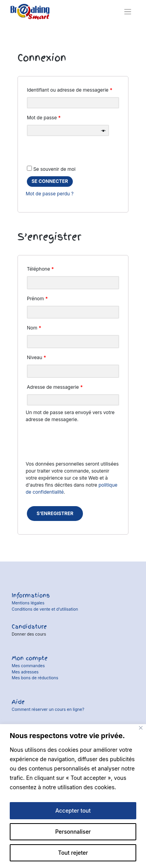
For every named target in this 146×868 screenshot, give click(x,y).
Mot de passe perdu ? (50, 194)
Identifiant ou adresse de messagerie (70, 90)
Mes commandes (28, 666)
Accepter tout (73, 810)
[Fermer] (141, 728)
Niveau (37, 357)
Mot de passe (44, 118)
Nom (34, 328)
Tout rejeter (73, 853)
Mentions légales (28, 603)
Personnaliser (73, 832)
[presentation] (73, 445)
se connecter (50, 181)
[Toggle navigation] (128, 12)
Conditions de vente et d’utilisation (45, 609)
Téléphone (40, 269)
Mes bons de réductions (35, 678)
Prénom (37, 298)
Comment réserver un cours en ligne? (48, 709)
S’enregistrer (55, 513)
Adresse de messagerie (55, 387)
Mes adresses (25, 672)
